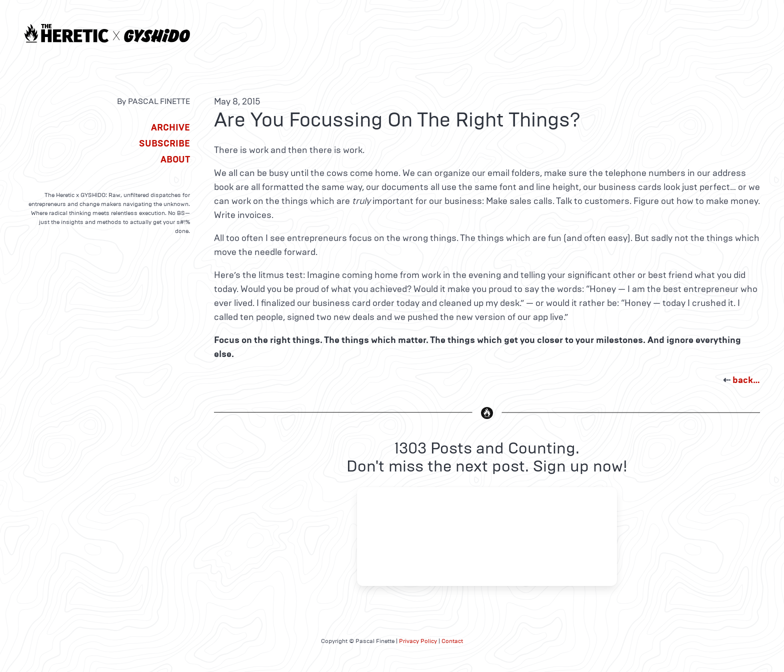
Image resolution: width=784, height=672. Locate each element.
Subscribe (164, 143)
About (175, 159)
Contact (452, 641)
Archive (170, 127)
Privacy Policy (418, 641)
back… (746, 380)
